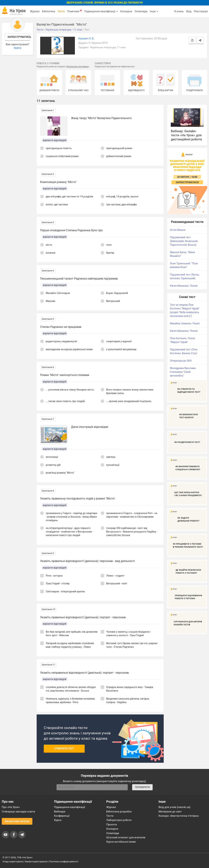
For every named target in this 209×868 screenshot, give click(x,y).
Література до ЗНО (181, 361)
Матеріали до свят (170, 812)
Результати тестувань (77, 67)
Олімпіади (113, 833)
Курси (58, 820)
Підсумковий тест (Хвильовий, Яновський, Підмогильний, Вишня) (184, 241)
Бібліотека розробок (119, 812)
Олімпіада (141, 11)
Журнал (35, 11)
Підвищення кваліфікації (101, 11)
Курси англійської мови (121, 842)
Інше (154, 11)
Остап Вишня (178, 230)
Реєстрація (201, 11)
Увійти (17, 48)
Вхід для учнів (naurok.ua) (174, 807)
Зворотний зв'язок (17, 821)
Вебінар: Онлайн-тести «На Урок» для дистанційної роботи (186, 135)
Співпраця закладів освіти (18, 812)
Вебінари (60, 812)
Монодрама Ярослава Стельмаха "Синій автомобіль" (183, 372)
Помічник (75, 11)
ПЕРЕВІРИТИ (142, 787)
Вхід (189, 11)
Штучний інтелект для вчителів (126, 837)
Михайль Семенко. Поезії (185, 323)
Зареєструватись (19, 37)
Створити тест (64, 749)
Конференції (62, 816)
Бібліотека (49, 11)
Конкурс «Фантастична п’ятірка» (179, 816)
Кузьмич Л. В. (86, 39)
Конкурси (126, 11)
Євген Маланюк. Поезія (184, 286)
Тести (61, 11)
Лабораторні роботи (119, 820)
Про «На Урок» (11, 807)
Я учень (179, 11)
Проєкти (112, 825)
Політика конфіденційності (64, 862)
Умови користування (36, 862)
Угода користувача (13, 862)
